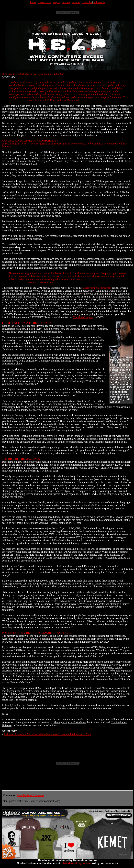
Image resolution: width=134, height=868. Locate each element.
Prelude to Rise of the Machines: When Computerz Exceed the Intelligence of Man (47, 734)
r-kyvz (56, 2)
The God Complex (83, 317)
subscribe (87, 2)
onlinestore (99, 2)
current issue (44, 2)
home (33, 2)
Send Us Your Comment (30, 795)
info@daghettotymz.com (76, 863)
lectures (76, 2)
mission (66, 2)
